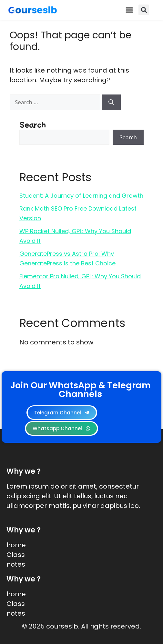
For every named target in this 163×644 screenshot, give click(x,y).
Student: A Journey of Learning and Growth (81, 196)
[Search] (111, 102)
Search (33, 124)
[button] (129, 10)
